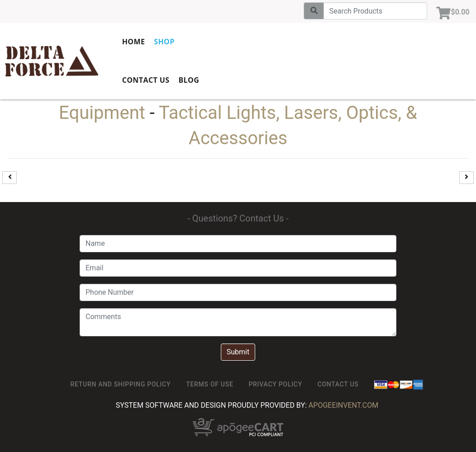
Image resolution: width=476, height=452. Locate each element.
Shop (184, 41)
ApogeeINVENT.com (343, 405)
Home (154, 41)
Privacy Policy (275, 384)
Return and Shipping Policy (121, 384)
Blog (209, 79)
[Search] (374, 11)
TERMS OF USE (209, 384)
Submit (238, 352)
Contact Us (166, 79)
